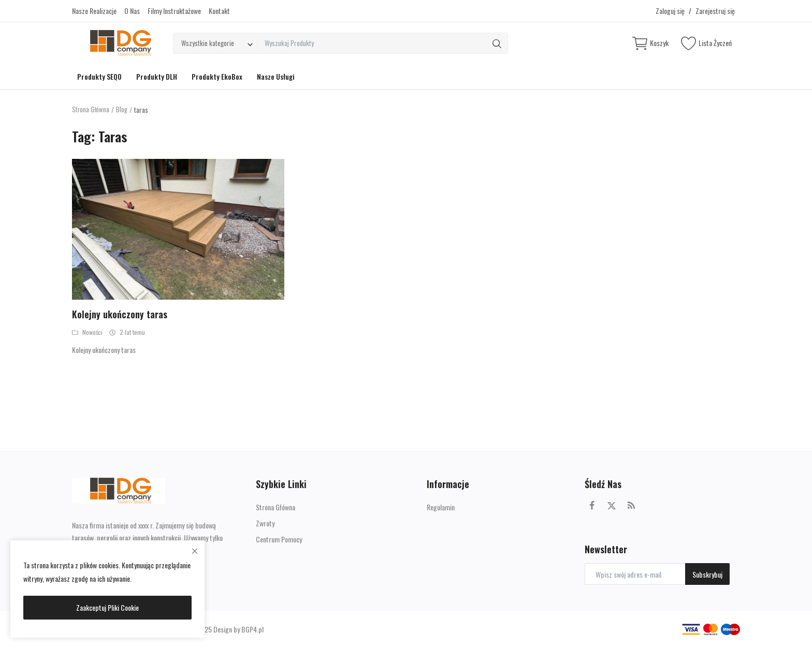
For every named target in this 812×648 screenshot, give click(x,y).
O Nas (132, 11)
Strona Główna (91, 110)
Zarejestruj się (715, 11)
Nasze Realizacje (94, 11)
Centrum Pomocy (279, 539)
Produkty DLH (157, 76)
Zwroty (265, 523)
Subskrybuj (707, 574)
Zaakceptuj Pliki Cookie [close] (107, 607)
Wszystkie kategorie (208, 43)
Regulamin (441, 507)
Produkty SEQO (99, 76)
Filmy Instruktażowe (174, 11)
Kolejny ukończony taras (120, 314)
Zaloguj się (670, 11)
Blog (122, 110)
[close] (195, 551)
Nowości (87, 332)
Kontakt (219, 11)
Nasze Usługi (276, 76)
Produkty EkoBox (217, 76)
